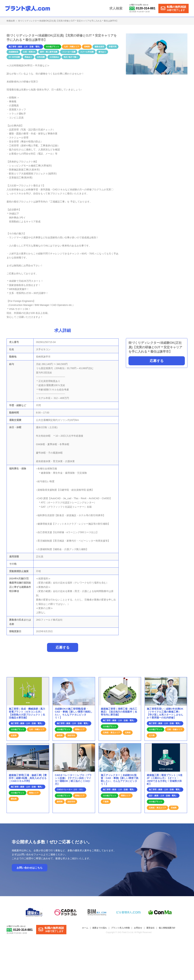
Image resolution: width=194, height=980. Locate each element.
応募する (157, 361)
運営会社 (150, 930)
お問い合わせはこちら (30, 870)
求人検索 (118, 8)
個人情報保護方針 (167, 930)
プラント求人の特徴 (120, 930)
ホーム (85, 930)
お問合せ (138, 930)
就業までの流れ (100, 930)
